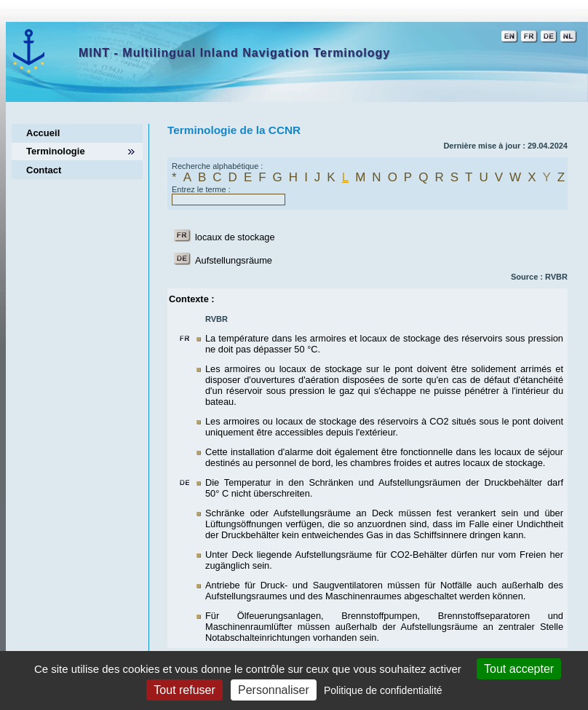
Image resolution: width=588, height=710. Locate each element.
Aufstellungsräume (234, 260)
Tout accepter (519, 669)
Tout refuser (184, 690)
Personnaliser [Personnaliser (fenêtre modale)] (274, 690)
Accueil (43, 133)
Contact (44, 170)
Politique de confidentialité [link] (383, 690)
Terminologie (56, 151)
